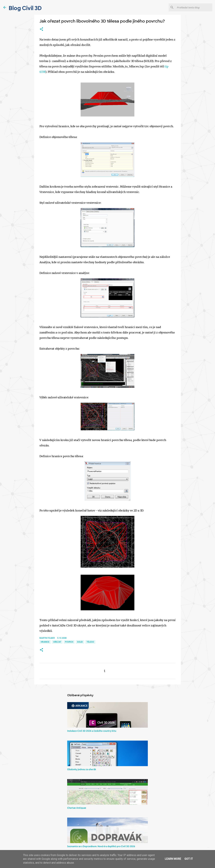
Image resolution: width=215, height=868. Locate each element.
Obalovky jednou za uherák (82, 769)
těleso (90, 642)
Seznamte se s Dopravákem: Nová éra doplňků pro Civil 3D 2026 (101, 846)
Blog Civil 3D (25, 8)
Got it (189, 859)
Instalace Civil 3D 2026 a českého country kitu (92, 731)
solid (80, 642)
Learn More (173, 859)
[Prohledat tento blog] (194, 7)
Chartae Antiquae (77, 808)
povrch (69, 642)
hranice (45, 642)
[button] (41, 29)
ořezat (57, 642)
